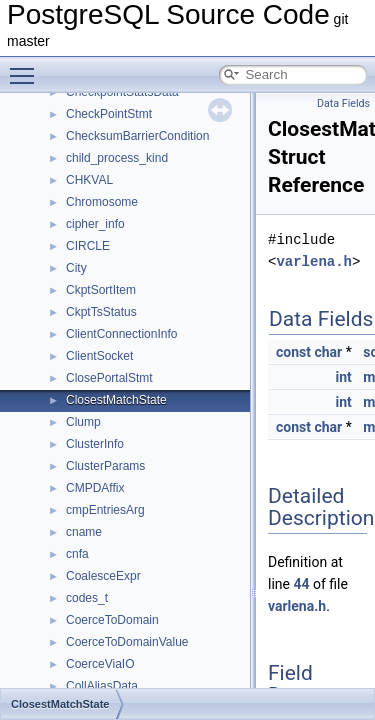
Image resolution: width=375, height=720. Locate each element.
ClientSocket (99, 356)
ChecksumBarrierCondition (137, 136)
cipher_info (95, 224)
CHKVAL (89, 180)
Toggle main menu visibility (27, 67)
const (293, 352)
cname (84, 532)
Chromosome (102, 202)
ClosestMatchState (116, 400)
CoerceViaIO (100, 664)
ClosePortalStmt (109, 378)
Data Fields (343, 103)
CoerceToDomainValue (127, 642)
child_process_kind (117, 158)
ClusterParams (105, 466)
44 (301, 584)
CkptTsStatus (101, 312)
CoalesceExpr (103, 576)
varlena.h (314, 261)
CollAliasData (102, 686)
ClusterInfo (95, 444)
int (343, 377)
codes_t (87, 598)
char (328, 352)
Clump (83, 422)
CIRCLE (88, 246)
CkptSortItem (101, 290)
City (76, 268)
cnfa (77, 554)
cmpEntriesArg (105, 510)
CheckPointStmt (109, 114)
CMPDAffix (95, 488)
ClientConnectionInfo (121, 334)
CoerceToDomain (112, 620)
